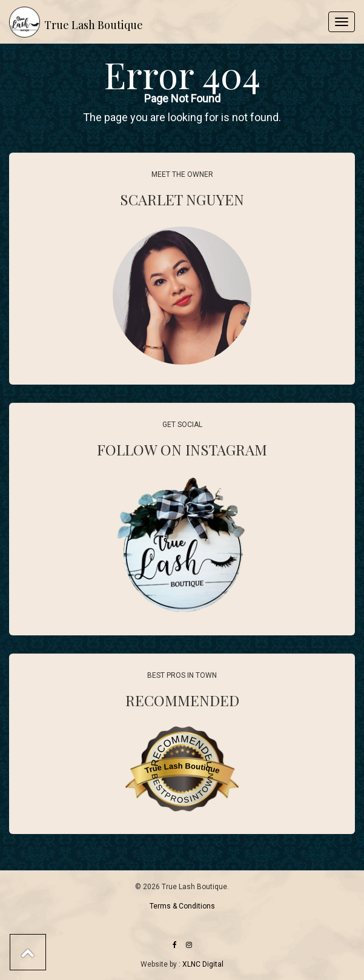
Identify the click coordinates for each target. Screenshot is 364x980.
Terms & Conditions (182, 906)
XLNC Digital (203, 964)
